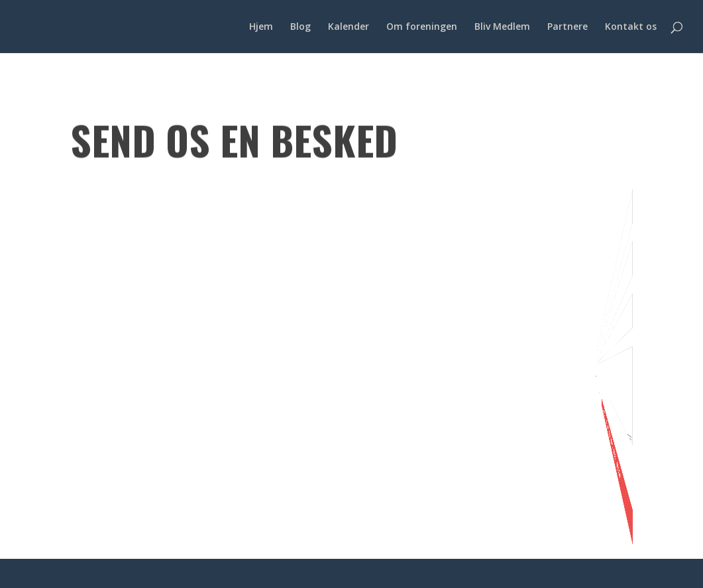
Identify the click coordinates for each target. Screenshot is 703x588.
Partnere (568, 27)
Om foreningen (422, 27)
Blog (300, 27)
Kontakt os (631, 27)
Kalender (349, 27)
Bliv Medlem (502, 27)
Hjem (261, 27)
